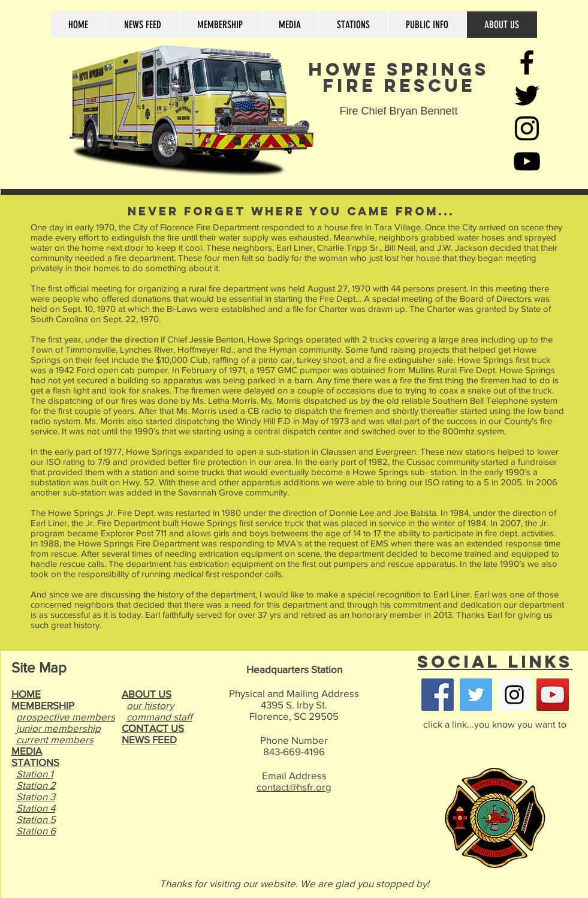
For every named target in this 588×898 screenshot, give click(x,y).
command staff (159, 717)
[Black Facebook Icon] (527, 62)
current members (55, 739)
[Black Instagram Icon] (527, 128)
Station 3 (36, 796)
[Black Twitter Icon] (527, 95)
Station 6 (36, 831)
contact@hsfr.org (294, 787)
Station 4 (36, 808)
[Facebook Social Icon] (438, 695)
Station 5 (36, 819)
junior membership (58, 728)
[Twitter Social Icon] (476, 695)
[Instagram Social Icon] (514, 695)
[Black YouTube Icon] (527, 161)
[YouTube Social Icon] (553, 695)
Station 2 (36, 785)
